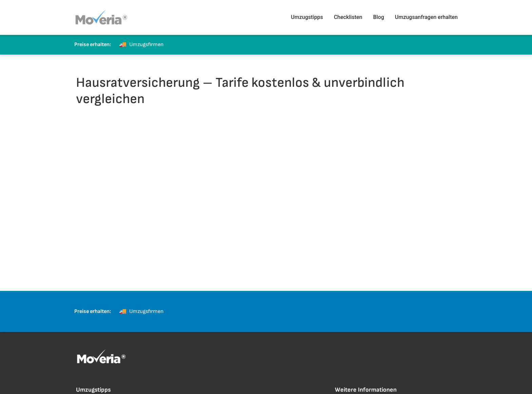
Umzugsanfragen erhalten (426, 17)
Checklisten (348, 17)
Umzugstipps (307, 17)
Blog (379, 17)
